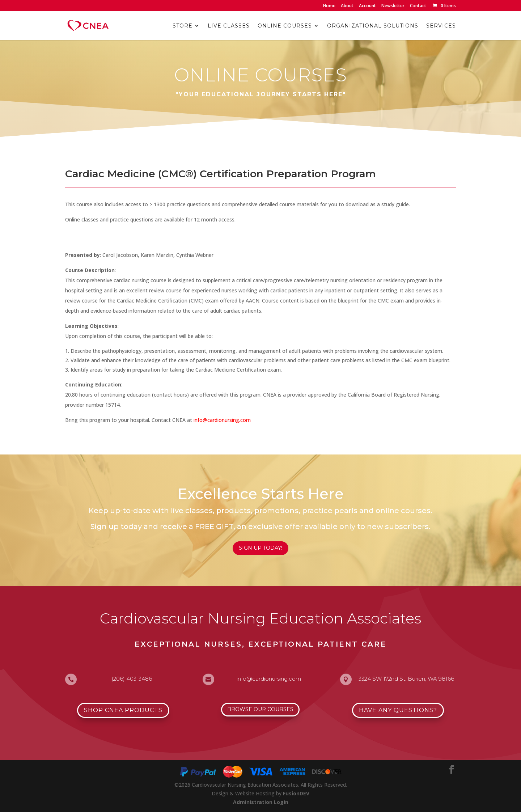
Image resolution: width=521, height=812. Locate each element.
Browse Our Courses (260, 709)
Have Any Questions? (398, 710)
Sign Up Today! (260, 548)
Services (441, 26)
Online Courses (285, 26)
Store (183, 26)
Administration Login (261, 802)
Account (367, 6)
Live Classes (229, 26)
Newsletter (393, 6)
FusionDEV (296, 793)
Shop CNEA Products (123, 710)
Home (329, 6)
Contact (418, 6)
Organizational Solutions (373, 26)
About (347, 6)
